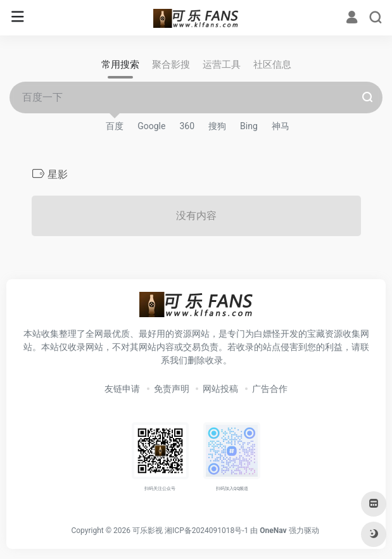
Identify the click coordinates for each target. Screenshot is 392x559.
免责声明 (172, 389)
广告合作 (270, 389)
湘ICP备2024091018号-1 (206, 531)
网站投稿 (220, 389)
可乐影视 (148, 531)
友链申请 (122, 389)
